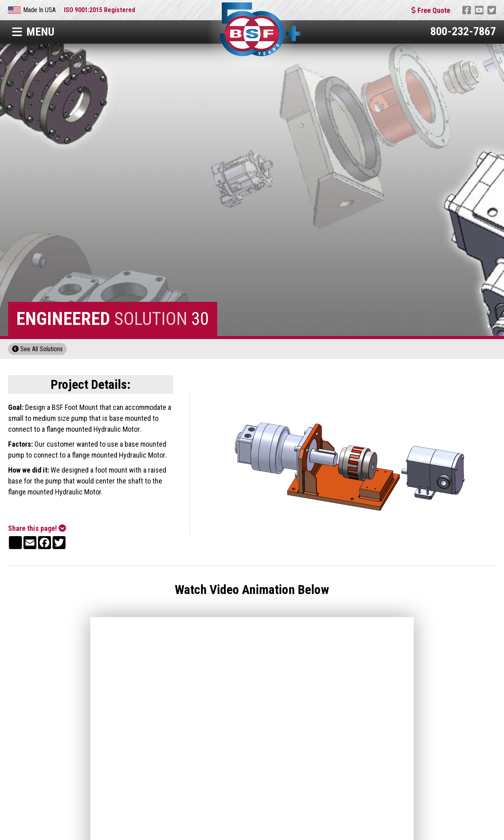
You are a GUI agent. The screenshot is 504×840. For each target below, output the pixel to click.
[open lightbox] (351, 462)
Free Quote (431, 10)
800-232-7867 (463, 31)
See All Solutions (37, 349)
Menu (33, 32)
